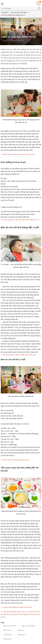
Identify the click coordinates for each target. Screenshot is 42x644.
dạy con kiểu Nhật (28, 626)
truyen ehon (7, 639)
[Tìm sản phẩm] (19, 8)
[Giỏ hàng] (39, 3)
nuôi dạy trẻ (7, 635)
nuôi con (21, 630)
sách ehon (21, 635)
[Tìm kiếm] (39, 8)
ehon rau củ (7, 630)
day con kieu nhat (9, 626)
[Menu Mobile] (2, 4)
